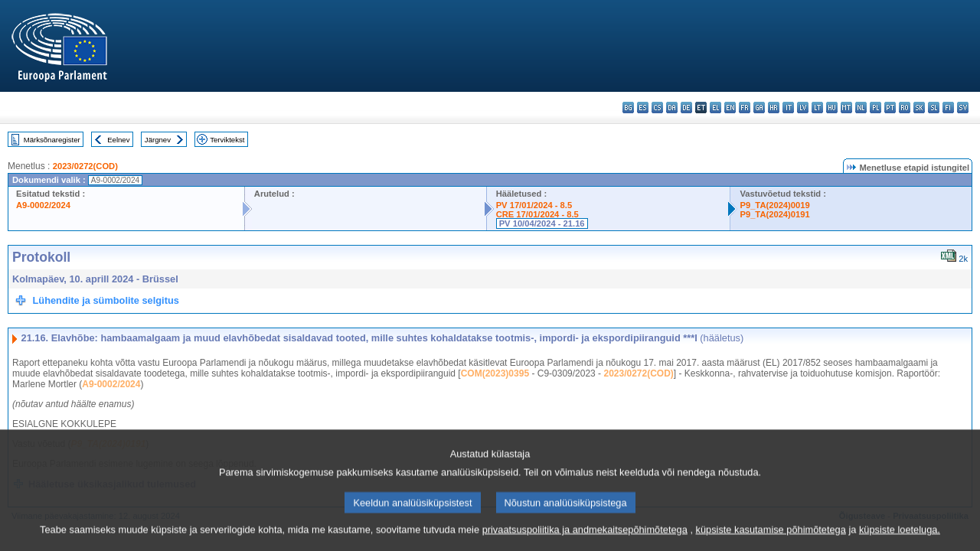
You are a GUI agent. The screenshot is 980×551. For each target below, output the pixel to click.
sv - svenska (963, 108)
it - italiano (788, 108)
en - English (730, 108)
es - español (643, 108)
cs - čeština (657, 108)
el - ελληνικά (715, 108)
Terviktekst (227, 140)
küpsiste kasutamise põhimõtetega (771, 538)
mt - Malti (846, 108)
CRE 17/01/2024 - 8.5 (537, 214)
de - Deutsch (686, 108)
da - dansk (672, 108)
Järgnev (158, 140)
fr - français (745, 108)
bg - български (628, 108)
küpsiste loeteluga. (900, 538)
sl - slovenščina (934, 108)
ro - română (905, 108)
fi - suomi (948, 108)
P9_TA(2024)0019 (774, 205)
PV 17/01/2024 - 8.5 (534, 205)
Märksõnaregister (52, 140)
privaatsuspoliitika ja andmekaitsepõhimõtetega (585, 538)
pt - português (890, 108)
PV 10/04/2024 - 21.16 (542, 223)
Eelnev (118, 140)
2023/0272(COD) (85, 166)
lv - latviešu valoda (803, 108)
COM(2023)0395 (495, 373)
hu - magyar (832, 108)
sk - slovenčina (919, 108)
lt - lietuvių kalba (817, 108)
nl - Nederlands (861, 108)
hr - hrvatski (774, 108)
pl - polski (875, 108)
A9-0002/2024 (43, 205)
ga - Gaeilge (759, 108)
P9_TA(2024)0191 (774, 214)
